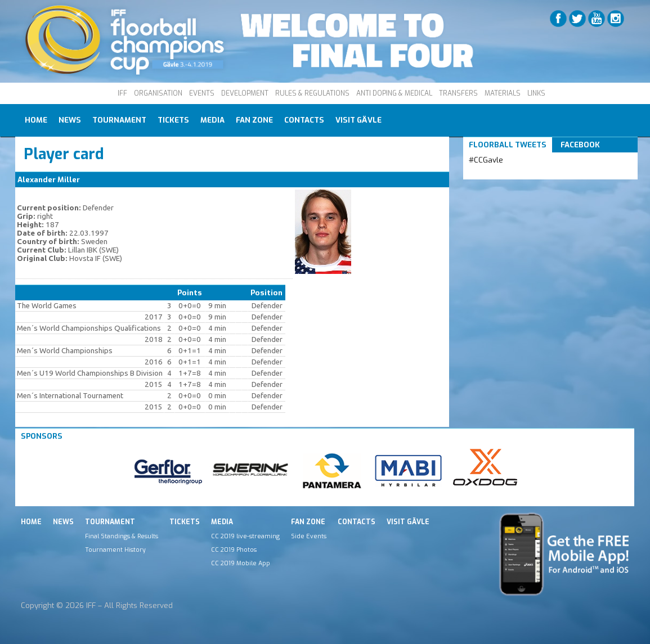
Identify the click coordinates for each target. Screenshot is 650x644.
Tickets (173, 120)
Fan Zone (254, 120)
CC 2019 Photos (234, 550)
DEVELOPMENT (245, 93)
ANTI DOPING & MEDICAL (394, 93)
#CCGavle (486, 160)
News (70, 120)
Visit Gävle (358, 120)
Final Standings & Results (122, 536)
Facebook (580, 145)
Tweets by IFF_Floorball (513, 174)
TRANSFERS (458, 93)
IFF (122, 93)
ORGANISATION (158, 93)
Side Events (309, 536)
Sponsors (42, 436)
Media (212, 120)
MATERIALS (503, 93)
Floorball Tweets (508, 145)
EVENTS (202, 93)
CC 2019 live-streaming (245, 536)
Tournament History (115, 550)
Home (36, 120)
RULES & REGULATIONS (312, 93)
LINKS (536, 93)
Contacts (304, 120)
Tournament (119, 120)
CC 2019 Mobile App (241, 563)
